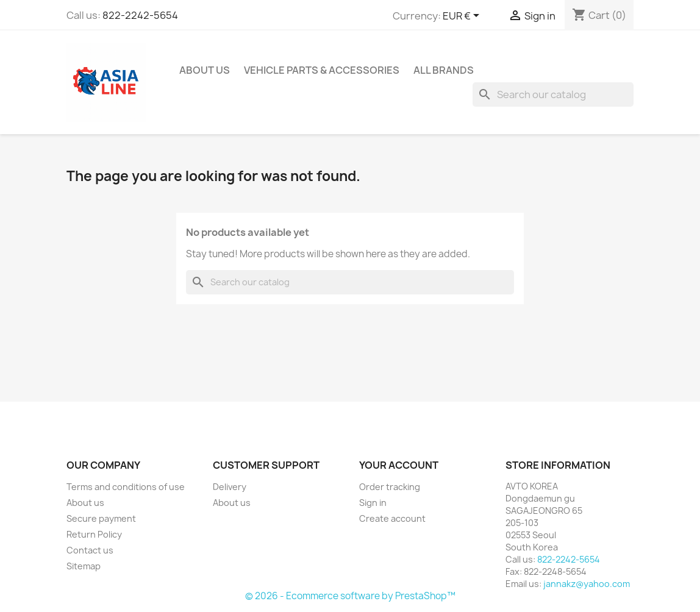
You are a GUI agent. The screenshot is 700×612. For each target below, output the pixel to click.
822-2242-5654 (140, 15)
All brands (444, 70)
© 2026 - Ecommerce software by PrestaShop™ (350, 596)
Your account (399, 465)
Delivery (230, 487)
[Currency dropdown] (463, 16)
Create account (392, 518)
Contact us (90, 550)
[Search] (553, 94)
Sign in (373, 503)
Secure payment (101, 518)
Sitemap (84, 566)
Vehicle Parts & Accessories (322, 70)
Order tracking (390, 487)
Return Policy (94, 534)
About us (205, 70)
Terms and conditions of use (126, 487)
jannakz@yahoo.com (587, 584)
